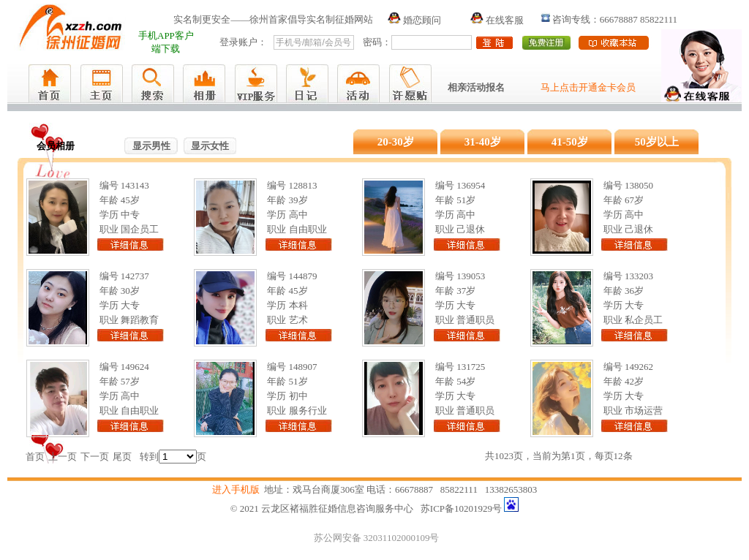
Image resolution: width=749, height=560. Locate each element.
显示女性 (210, 146)
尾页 (122, 457)
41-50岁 (570, 142)
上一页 (63, 457)
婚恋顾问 (414, 20)
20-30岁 (396, 142)
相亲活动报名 (476, 87)
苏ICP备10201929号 (461, 508)
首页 (35, 457)
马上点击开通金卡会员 (588, 87)
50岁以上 (657, 142)
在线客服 (497, 20)
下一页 (95, 457)
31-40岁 (483, 142)
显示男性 (151, 146)
